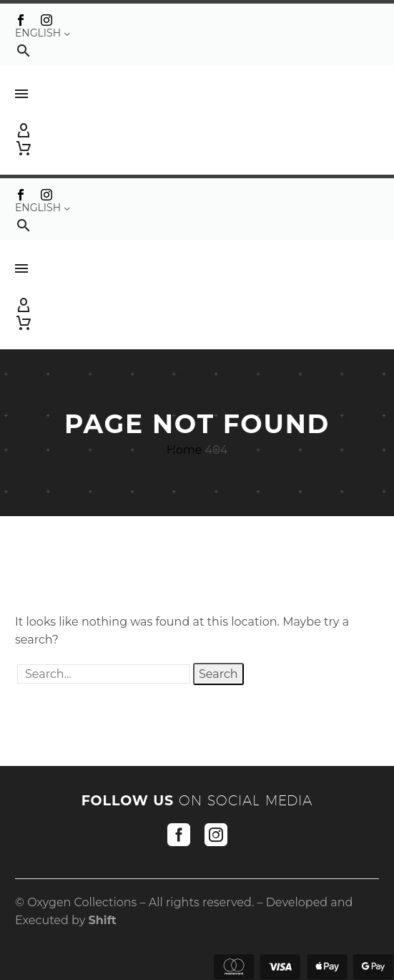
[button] (24, 50)
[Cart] (24, 148)
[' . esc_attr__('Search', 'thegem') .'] (104, 674)
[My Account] (197, 131)
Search (218, 674)
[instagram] (216, 835)
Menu (21, 94)
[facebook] (179, 835)
